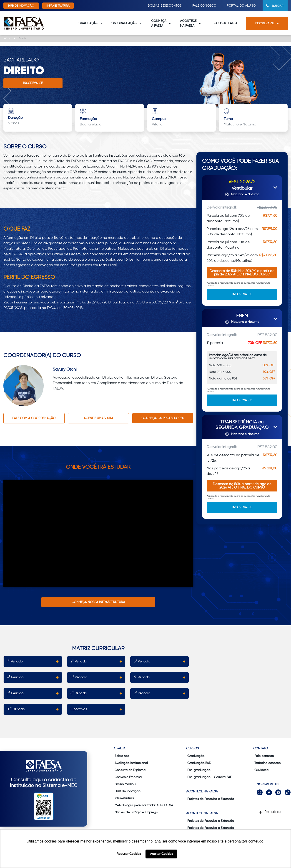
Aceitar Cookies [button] (161, 854)
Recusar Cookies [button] (129, 854)
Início (7, 38)
